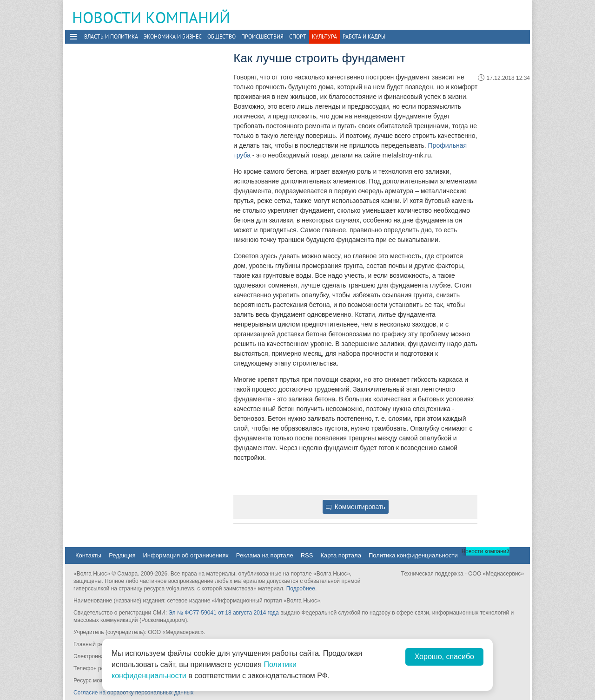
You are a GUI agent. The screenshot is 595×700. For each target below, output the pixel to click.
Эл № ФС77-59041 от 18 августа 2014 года (223, 613)
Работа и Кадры (364, 36)
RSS (307, 555)
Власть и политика (111, 36)
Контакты (88, 555)
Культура (324, 36)
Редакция (122, 555)
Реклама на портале (265, 555)
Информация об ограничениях (185, 555)
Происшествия (262, 36)
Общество (221, 36)
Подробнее (301, 589)
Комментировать (356, 507)
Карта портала (340, 555)
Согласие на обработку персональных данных (133, 693)
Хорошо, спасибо (444, 657)
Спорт (298, 36)
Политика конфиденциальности (413, 555)
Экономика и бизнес (173, 36)
